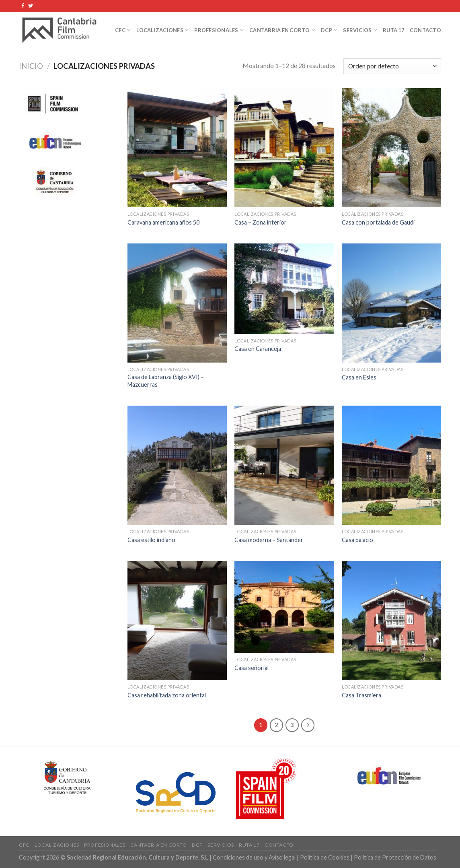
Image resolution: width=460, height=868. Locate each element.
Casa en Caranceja (258, 349)
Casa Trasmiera (361, 695)
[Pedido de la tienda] (392, 66)
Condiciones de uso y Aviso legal (255, 857)
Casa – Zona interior (261, 222)
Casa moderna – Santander (269, 540)
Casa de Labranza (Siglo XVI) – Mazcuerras (166, 381)
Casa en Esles (359, 377)
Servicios (360, 30)
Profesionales (219, 30)
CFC (123, 30)
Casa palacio (357, 540)
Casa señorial (252, 668)
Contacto (425, 30)
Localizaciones (162, 30)
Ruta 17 (393, 30)
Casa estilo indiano (151, 540)
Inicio (31, 66)
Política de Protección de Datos (395, 857)
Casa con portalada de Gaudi (378, 222)
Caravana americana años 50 (163, 222)
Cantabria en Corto (282, 30)
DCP (329, 30)
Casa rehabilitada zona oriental (167, 695)
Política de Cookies (325, 857)
